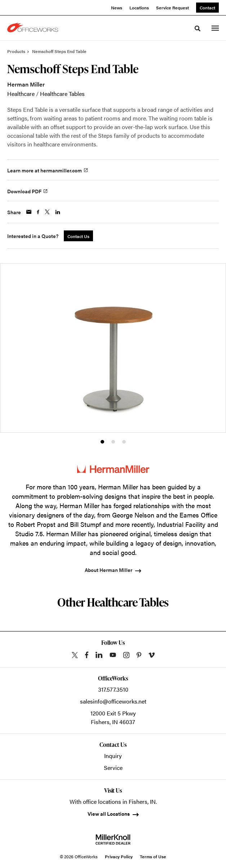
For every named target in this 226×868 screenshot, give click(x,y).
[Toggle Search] (198, 28)
